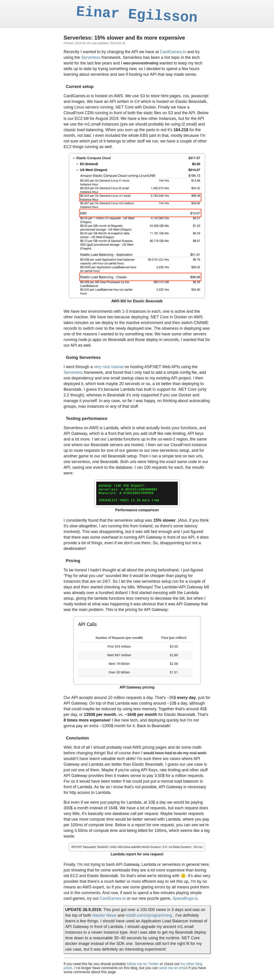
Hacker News (104, 915)
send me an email (173, 968)
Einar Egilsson (137, 15)
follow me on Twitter (143, 964)
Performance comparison (137, 510)
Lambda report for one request (137, 854)
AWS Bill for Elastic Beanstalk (137, 301)
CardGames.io (173, 52)
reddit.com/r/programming (149, 915)
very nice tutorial (109, 367)
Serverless (91, 57)
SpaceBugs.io (185, 898)
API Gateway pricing (137, 687)
